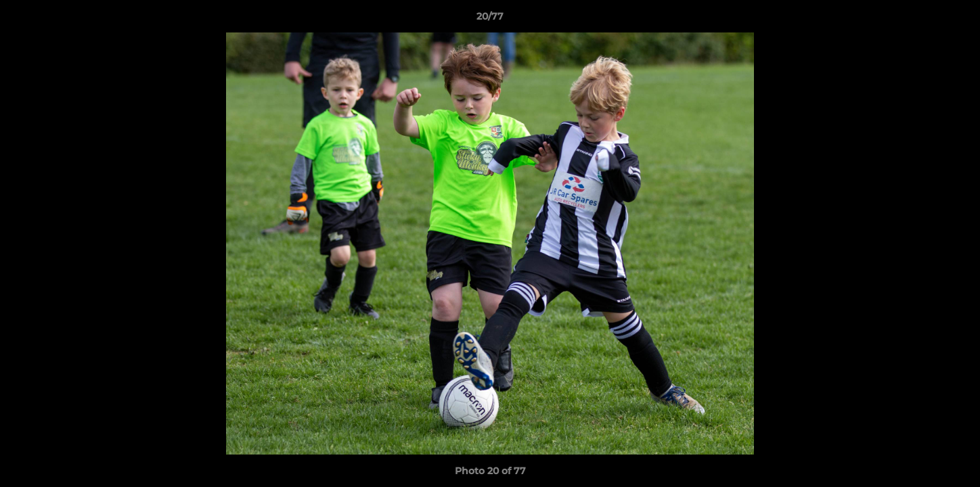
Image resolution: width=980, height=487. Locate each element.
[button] (956, 20)
